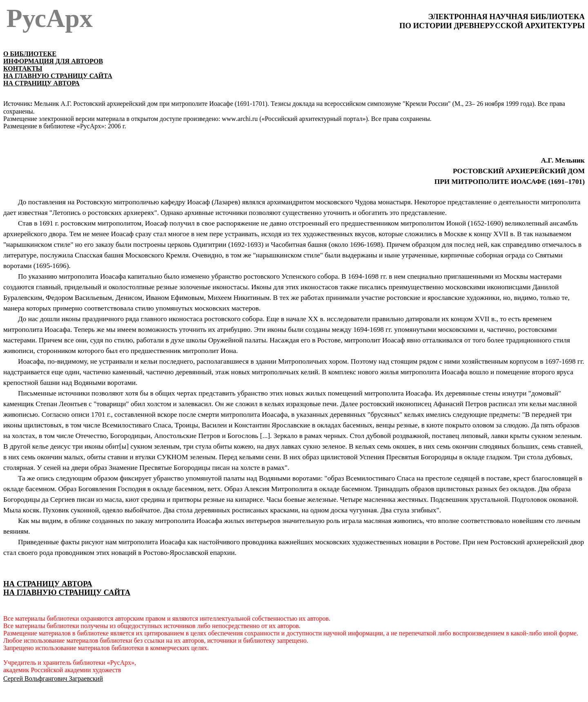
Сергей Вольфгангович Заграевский (53, 679)
